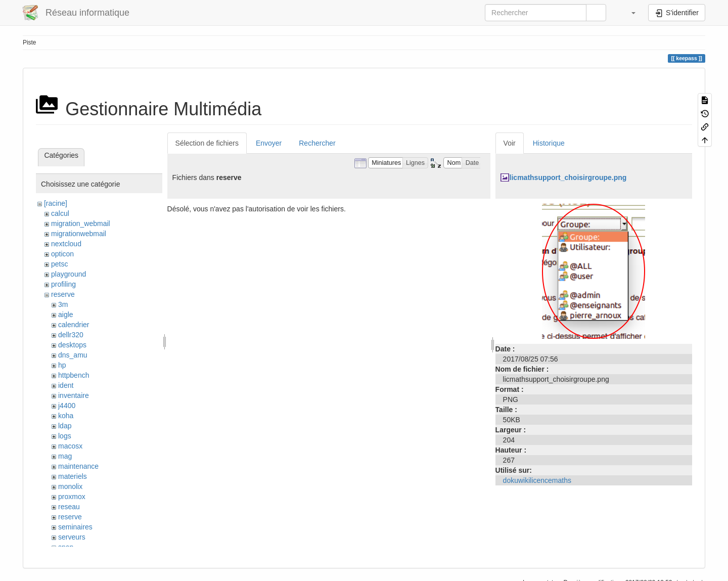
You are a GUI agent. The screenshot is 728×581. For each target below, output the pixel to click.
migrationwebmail (79, 234)
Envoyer (269, 143)
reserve (63, 294)
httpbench (74, 375)
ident (66, 385)
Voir (510, 143)
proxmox (72, 497)
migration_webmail (81, 224)
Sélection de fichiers (207, 143)
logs (65, 436)
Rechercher (317, 143)
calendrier (74, 325)
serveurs (72, 537)
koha (66, 416)
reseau (69, 507)
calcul (60, 213)
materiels (73, 476)
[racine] (56, 203)
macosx (70, 446)
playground (69, 274)
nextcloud (66, 244)
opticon (62, 254)
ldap (65, 426)
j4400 (67, 406)
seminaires (75, 527)
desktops (72, 345)
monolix (70, 486)
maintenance (78, 466)
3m (63, 304)
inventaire (74, 395)
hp (62, 365)
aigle (66, 315)
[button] (628, 13)
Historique (549, 143)
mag (65, 456)
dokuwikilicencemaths (537, 480)
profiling (63, 284)
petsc (59, 264)
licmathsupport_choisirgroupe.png (568, 177)
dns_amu (73, 355)
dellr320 (71, 335)
